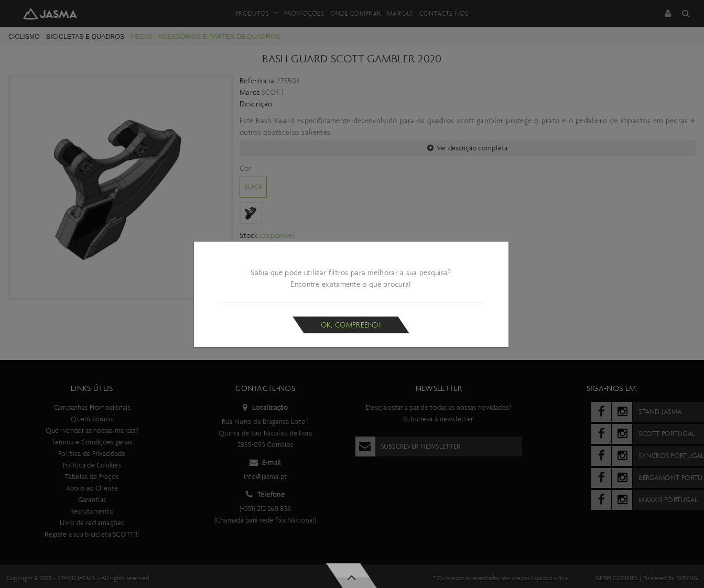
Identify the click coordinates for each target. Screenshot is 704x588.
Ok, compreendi (351, 325)
